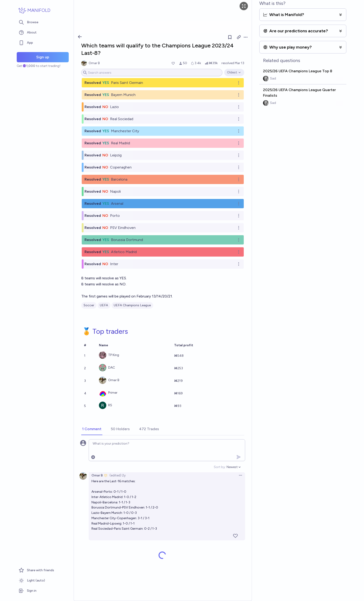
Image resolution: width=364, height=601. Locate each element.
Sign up (43, 57)
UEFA (104, 305)
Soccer (89, 305)
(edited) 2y (118, 475)
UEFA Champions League (132, 305)
